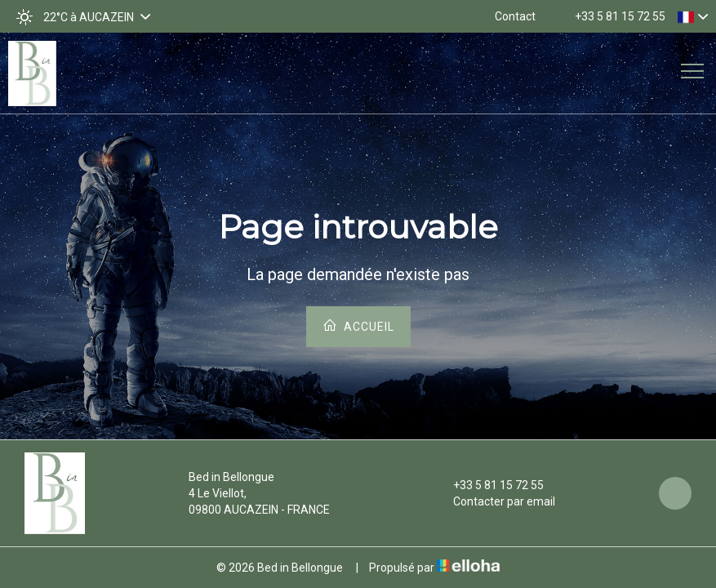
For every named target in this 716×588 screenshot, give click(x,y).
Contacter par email (495, 501)
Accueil (358, 325)
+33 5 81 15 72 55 (489, 485)
